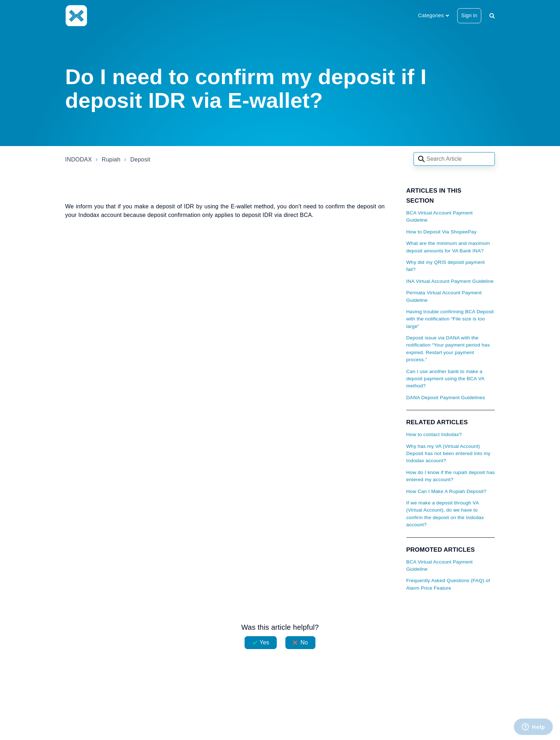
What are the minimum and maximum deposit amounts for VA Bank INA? (448, 247)
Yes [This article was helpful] (264, 642)
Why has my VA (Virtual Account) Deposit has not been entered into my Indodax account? (448, 454)
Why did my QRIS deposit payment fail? (446, 266)
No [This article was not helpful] (304, 642)
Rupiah (111, 159)
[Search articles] (454, 159)
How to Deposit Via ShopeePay (441, 232)
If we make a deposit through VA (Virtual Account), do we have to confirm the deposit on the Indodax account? (445, 514)
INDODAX (79, 159)
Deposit (140, 159)
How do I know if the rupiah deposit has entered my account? (451, 476)
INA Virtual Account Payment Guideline (450, 281)
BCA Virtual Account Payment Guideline (440, 216)
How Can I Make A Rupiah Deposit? (446, 491)
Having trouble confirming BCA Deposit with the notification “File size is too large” (450, 319)
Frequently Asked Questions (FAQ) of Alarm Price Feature (448, 584)
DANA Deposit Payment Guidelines (446, 398)
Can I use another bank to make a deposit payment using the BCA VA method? (445, 379)
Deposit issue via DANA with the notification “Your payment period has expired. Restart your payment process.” (448, 349)
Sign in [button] (469, 15)
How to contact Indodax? (434, 434)
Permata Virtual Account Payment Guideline (444, 296)
